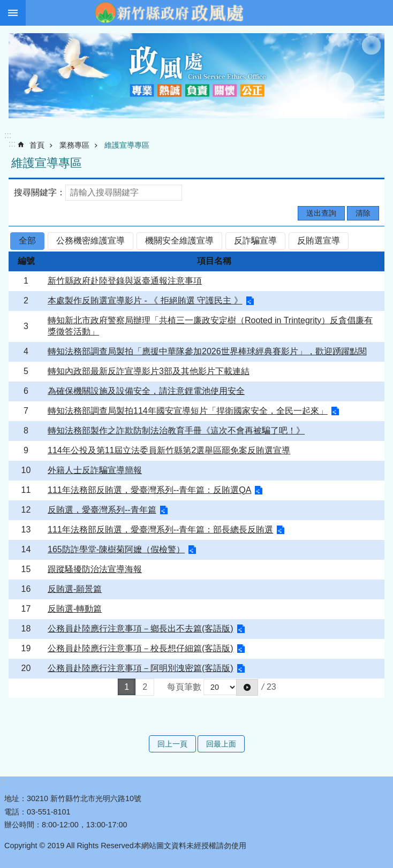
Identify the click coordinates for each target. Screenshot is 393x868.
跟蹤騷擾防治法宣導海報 (95, 569)
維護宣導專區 (127, 145)
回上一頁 (172, 744)
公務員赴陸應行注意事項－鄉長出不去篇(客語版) (141, 629)
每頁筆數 (184, 687)
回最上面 (221, 744)
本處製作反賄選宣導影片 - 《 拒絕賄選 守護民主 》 (145, 300)
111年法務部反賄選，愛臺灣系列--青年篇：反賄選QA (149, 490)
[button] (247, 687)
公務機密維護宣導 (90, 241)
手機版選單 (13, 13)
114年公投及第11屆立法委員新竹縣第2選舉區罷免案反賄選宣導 (169, 450)
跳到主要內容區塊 (6, 6)
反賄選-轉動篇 (75, 609)
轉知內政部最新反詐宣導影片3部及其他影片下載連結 (149, 371)
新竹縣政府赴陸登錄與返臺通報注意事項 (125, 281)
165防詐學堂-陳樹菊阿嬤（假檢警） (116, 549)
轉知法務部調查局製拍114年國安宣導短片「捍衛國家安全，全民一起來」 (188, 411)
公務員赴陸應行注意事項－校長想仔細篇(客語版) (141, 648)
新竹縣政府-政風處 (169, 13)
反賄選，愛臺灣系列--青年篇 (102, 510)
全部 (27, 241)
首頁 (37, 145)
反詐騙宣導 (255, 241)
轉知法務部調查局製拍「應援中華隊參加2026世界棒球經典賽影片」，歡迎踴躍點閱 (207, 351)
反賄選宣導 (319, 241)
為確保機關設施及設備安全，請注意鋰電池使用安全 (146, 391)
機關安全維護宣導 (179, 241)
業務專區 (74, 145)
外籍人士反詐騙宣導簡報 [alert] (95, 470)
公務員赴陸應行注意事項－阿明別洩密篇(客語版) (141, 668)
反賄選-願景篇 (75, 589)
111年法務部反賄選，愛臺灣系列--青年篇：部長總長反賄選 (160, 530)
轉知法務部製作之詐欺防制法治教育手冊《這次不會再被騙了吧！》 (176, 431)
